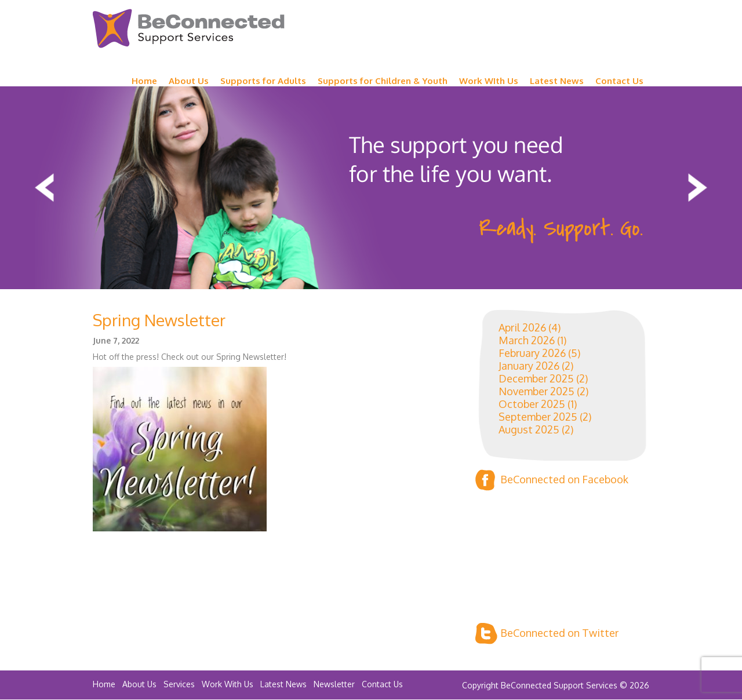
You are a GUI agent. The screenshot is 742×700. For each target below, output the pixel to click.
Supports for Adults (263, 81)
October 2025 (532, 404)
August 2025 (529, 429)
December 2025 (536, 378)
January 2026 (529, 366)
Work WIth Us (489, 81)
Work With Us (228, 684)
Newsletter (334, 684)
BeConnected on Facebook (552, 480)
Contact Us (619, 81)
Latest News (557, 81)
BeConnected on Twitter (547, 634)
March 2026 (527, 340)
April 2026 (522, 327)
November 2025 (537, 391)
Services (179, 684)
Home (144, 81)
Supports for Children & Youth (383, 81)
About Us (189, 81)
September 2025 (538, 417)
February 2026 (532, 353)
